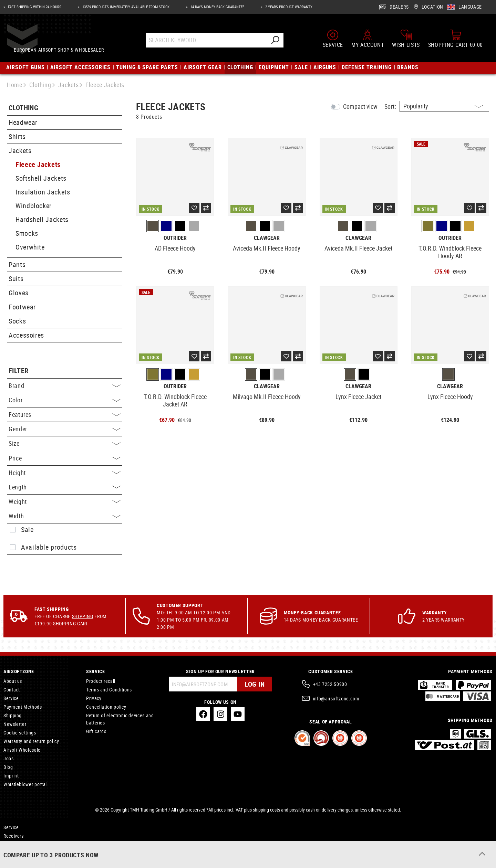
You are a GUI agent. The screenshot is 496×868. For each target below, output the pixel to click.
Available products (49, 547)
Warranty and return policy (31, 741)
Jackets (20, 151)
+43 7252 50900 (330, 684)
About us (13, 681)
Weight (65, 501)
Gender (65, 429)
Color (65, 400)
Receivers (14, 836)
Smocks (27, 233)
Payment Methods (23, 707)
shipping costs (266, 810)
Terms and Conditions (109, 690)
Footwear (22, 307)
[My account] (368, 41)
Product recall (101, 681)
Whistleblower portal (25, 784)
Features (65, 414)
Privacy (94, 698)
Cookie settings (20, 733)
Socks (17, 321)
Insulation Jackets (43, 192)
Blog (8, 767)
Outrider (175, 238)
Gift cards (96, 731)
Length (65, 487)
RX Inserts (14, 844)
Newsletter (15, 724)
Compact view (360, 106)
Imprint (11, 776)
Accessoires (26, 335)
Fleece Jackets (38, 164)
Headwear (23, 122)
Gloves (19, 293)
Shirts (17, 136)
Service (11, 698)
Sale (27, 530)
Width (65, 516)
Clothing (23, 108)
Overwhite (30, 247)
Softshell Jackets (41, 178)
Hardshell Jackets (42, 219)
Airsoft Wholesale (22, 750)
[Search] (281, 42)
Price (65, 458)
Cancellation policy (106, 707)
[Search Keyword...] (213, 42)
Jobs (9, 758)
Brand (65, 385)
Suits (16, 279)
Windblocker (34, 206)
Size (65, 443)
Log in (255, 684)
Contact (12, 690)
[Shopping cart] (456, 41)
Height (65, 473)
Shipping (83, 616)
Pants (17, 264)
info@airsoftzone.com (336, 698)
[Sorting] (444, 106)
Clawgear (267, 238)
